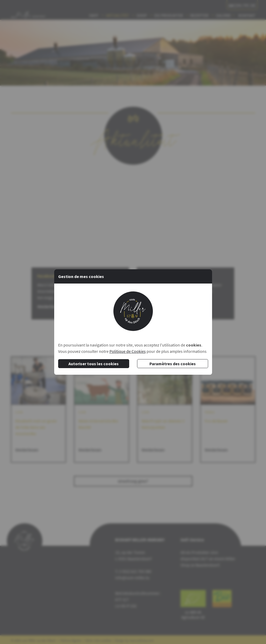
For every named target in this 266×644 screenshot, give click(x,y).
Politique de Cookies (128, 351)
